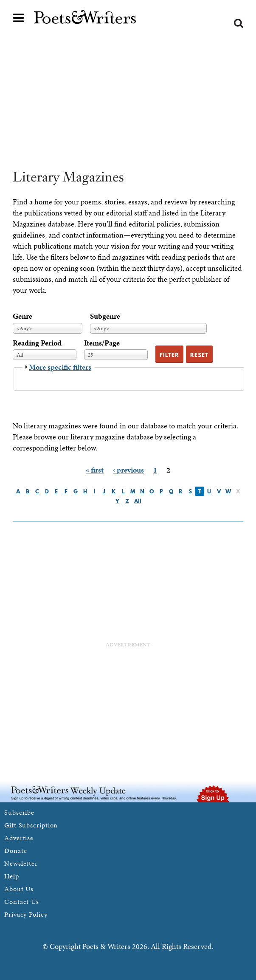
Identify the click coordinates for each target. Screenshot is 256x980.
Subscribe (19, 812)
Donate (15, 851)
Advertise (19, 838)
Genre (23, 316)
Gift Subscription (31, 825)
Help (12, 876)
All (138, 501)
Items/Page (102, 343)
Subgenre (105, 316)
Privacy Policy (26, 914)
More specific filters (60, 367)
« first (95, 470)
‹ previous (128, 470)
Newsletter (21, 863)
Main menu (19, 18)
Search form (239, 23)
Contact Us (22, 902)
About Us (19, 889)
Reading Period (37, 343)
